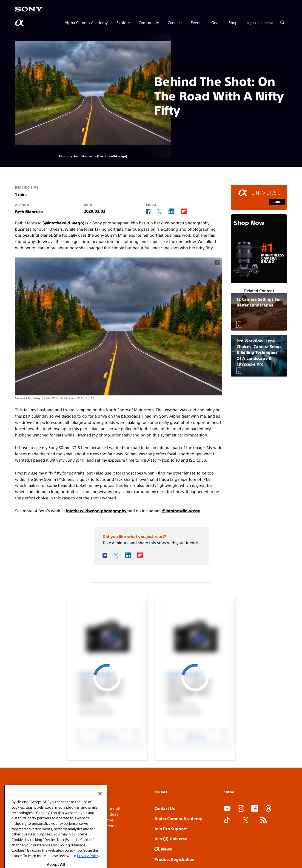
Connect (175, 22)
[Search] (282, 22)
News (163, 849)
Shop (233, 22)
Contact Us (165, 808)
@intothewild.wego (63, 223)
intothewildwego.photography (96, 510)
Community (149, 22)
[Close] (100, 811)
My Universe (260, 22)
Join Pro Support (170, 828)
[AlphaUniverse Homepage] (20, 23)
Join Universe (171, 839)
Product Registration (174, 859)
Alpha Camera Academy (86, 22)
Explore (123, 22)
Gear (216, 22)
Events (197, 22)
